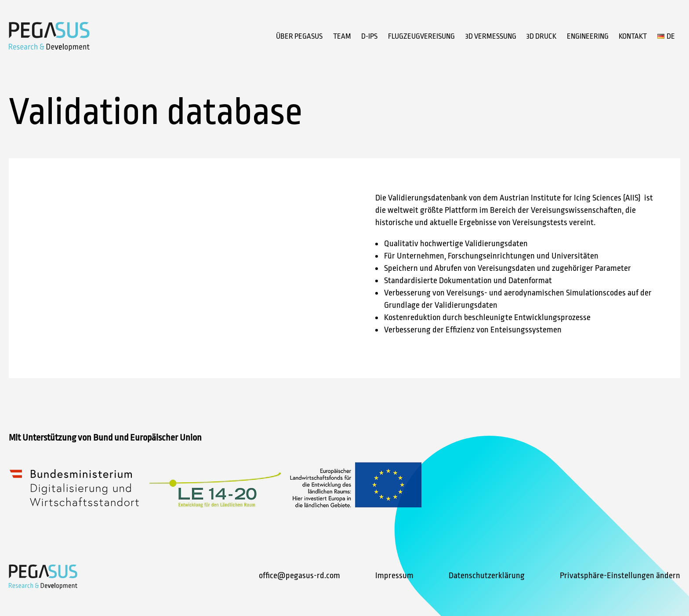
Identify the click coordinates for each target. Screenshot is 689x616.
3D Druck (541, 36)
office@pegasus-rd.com (299, 576)
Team (342, 36)
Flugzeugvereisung (421, 36)
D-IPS (369, 36)
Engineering (588, 36)
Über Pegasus (299, 36)
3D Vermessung (491, 36)
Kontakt (633, 36)
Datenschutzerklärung (487, 576)
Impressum (394, 576)
